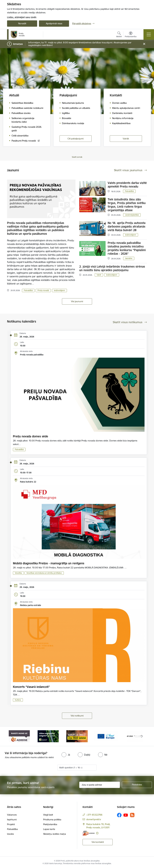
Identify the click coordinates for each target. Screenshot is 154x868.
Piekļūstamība (50, 824)
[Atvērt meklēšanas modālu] (119, 35)
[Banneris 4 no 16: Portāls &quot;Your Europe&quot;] (106, 736)
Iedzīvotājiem (59, 290)
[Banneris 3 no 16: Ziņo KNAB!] (77, 736)
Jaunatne (129, 258)
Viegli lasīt (48, 815)
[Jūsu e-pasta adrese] (100, 785)
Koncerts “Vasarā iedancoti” (31, 687)
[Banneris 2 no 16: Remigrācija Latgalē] (48, 736)
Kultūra (18, 700)
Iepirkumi (12, 820)
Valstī (99, 275)
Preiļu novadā (43, 290)
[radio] (66, 755)
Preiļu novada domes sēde (31, 436)
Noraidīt (22, 23)
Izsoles (10, 834)
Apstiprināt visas (54, 23)
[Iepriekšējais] (12, 736)
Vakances (12, 815)
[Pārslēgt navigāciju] (149, 34)
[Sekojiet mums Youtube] (126, 815)
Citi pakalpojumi (75, 139)
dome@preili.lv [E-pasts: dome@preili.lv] (94, 819)
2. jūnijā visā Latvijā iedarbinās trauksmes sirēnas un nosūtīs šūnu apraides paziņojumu (112, 268)
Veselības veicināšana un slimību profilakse (44, 573)
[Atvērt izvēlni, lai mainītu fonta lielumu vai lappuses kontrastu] (131, 35)
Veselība (18, 573)
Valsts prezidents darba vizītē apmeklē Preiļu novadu (127, 185)
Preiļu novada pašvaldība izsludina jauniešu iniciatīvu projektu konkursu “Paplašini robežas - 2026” (127, 248)
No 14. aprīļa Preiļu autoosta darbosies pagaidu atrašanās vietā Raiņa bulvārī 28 (127, 226)
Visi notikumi (77, 716)
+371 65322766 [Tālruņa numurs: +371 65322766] (94, 815)
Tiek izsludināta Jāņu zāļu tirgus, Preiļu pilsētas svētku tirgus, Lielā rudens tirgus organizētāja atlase (127, 205)
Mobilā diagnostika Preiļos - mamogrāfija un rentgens (49, 563)
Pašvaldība (12, 829)
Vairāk (126, 139)
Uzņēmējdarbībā (132, 215)
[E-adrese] (89, 833)
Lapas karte (49, 829)
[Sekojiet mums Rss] (132, 815)
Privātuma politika (52, 820)
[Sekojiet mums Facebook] (119, 815)
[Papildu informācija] (97, 833)
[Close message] (144, 44)
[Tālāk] (142, 736)
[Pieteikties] (137, 785)
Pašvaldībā (28, 290)
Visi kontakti (98, 842)
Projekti (11, 824)
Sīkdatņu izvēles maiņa (55, 834)
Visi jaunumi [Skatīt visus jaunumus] (77, 301)
